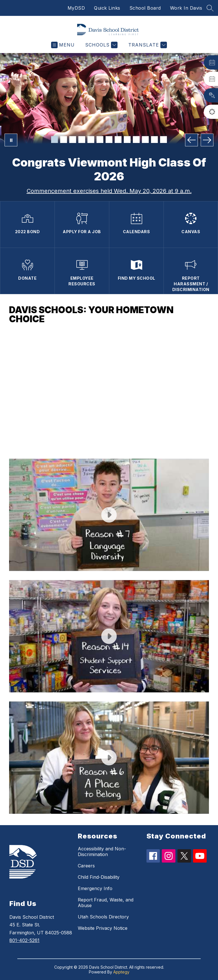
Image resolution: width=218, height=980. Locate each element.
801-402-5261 (24, 940)
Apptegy (121, 972)
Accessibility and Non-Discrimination (102, 852)
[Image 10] (136, 140)
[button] (109, 391)
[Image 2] (64, 140)
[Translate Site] (147, 45)
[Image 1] (54, 140)
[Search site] (210, 8)
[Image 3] (73, 140)
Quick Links (107, 8)
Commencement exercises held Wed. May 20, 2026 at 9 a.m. (109, 191)
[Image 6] (100, 140)
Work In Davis (186, 8)
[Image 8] (118, 140)
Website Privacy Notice (103, 928)
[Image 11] (145, 140)
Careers (86, 866)
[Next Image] (207, 140)
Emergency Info (95, 888)
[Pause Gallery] (11, 140)
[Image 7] (109, 140)
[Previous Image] (191, 140)
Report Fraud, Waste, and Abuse (106, 903)
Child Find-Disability (99, 877)
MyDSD (76, 8)
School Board (145, 8)
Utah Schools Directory (103, 917)
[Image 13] (163, 140)
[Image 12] (154, 140)
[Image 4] (82, 140)
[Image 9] (127, 140)
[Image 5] (91, 140)
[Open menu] (63, 45)
